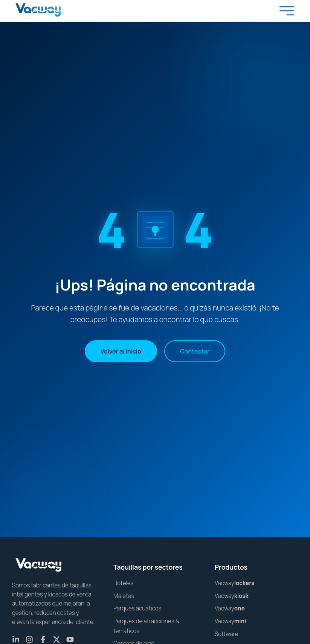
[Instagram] (29, 639)
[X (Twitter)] (57, 639)
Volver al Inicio (121, 351)
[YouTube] (70, 639)
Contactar (195, 351)
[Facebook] (43, 639)
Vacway (234, 583)
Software (226, 634)
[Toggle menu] (287, 11)
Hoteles (124, 583)
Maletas (124, 596)
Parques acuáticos (137, 608)
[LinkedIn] (16, 639)
